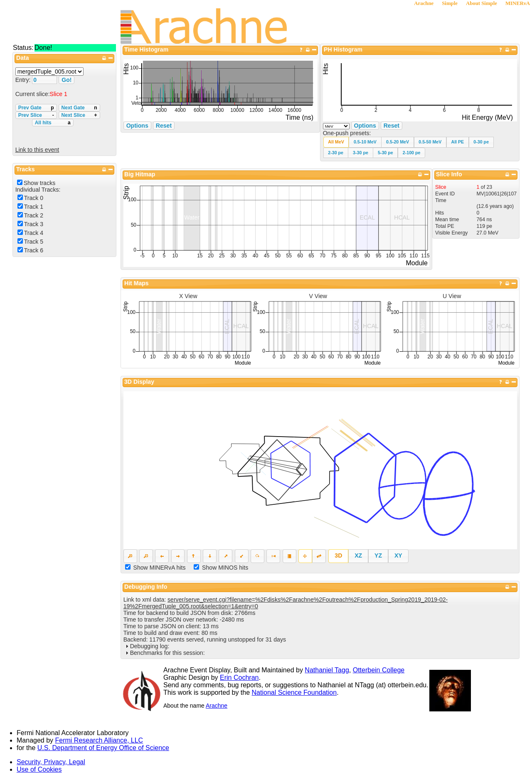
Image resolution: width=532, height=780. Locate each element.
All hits (53, 123)
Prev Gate (36, 108)
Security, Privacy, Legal (51, 762)
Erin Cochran (239, 678)
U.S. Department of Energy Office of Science (103, 748)
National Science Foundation (294, 692)
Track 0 (34, 198)
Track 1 (34, 207)
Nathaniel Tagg (327, 670)
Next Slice (79, 115)
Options (365, 126)
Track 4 (34, 233)
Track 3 (34, 224)
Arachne (424, 3)
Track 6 (34, 250)
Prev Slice (36, 115)
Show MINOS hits (225, 568)
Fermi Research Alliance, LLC (99, 740)
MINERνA (518, 3)
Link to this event (37, 150)
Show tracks (40, 183)
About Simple (482, 3)
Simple (450, 3)
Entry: (24, 80)
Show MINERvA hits (160, 568)
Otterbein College (379, 670)
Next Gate (79, 108)
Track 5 (34, 242)
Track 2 (34, 215)
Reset (392, 126)
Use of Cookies (39, 769)
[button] (336, 142)
